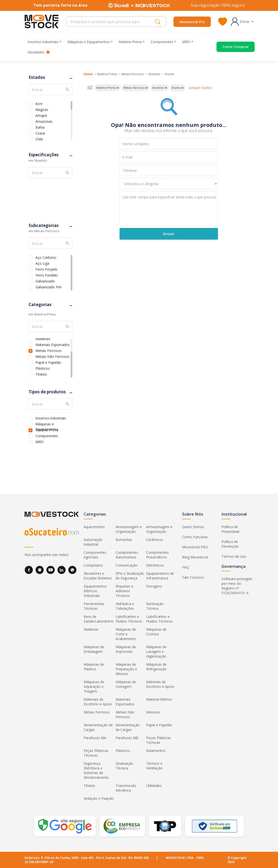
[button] (242, 22)
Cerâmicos (155, 540)
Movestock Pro (192, 22)
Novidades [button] (39, 52)
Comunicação (127, 565)
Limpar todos (200, 88)
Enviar (169, 234)
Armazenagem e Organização (129, 529)
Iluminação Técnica (155, 606)
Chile (39, 139)
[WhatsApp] (72, 570)
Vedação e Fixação (99, 798)
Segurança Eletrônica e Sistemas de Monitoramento (96, 770)
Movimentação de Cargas (98, 727)
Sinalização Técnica (124, 766)
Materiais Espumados (53, 344)
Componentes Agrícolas (95, 555)
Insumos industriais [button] (43, 42)
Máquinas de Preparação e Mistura (126, 669)
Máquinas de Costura (156, 632)
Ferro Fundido (47, 275)
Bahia (40, 127)
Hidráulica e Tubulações (125, 606)
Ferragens (154, 586)
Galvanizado (45, 281)
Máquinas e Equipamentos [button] (89, 42)
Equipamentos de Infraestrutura (160, 576)
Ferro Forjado (46, 269)
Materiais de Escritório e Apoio (160, 684)
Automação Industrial (93, 542)
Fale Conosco (193, 577)
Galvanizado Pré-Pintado (49, 286)
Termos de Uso (234, 556)
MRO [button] (186, 42)
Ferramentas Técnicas (94, 606)
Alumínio (154, 74)
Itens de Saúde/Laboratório (99, 619)
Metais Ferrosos (48, 350)
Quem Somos (193, 527)
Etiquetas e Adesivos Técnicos (124, 591)
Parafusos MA (95, 738)
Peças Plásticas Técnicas (158, 740)
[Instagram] (40, 570)
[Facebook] (29, 570)
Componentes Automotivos (127, 555)
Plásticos (43, 368)
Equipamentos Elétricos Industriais (95, 591)
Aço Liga (42, 263)
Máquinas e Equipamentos (47, 424)
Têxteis (41, 374)
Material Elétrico (159, 699)
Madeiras (43, 338)
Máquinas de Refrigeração (156, 667)
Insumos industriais (51, 418)
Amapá (41, 115)
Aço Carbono (46, 257)
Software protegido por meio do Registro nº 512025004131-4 (237, 586)
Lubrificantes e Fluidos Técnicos (129, 619)
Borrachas (124, 540)
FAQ (185, 567)
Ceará (40, 133)
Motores (153, 712)
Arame (170, 74)
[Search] (112, 22)
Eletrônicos (155, 565)
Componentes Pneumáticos (157, 555)
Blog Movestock (195, 557)
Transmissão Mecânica (126, 788)
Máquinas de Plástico (94, 667)
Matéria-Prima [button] (130, 42)
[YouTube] (51, 570)
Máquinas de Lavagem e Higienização (156, 651)
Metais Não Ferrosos (52, 356)
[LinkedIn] (62, 570)
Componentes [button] (162, 42)
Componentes (47, 435)
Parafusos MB (127, 738)
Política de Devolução (230, 544)
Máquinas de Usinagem (126, 684)
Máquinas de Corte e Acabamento (126, 634)
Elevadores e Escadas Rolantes (98, 576)
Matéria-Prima (47, 429)
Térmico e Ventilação (154, 766)
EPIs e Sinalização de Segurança (130, 576)
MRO (39, 441)
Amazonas (44, 121)
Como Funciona (195, 537)
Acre (39, 103)
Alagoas (42, 109)
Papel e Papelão (48, 362)
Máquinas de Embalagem (94, 649)
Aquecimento (94, 527)
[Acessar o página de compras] (230, 47)
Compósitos (93, 565)
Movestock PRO (195, 547)
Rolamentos (156, 751)
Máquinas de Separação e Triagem (94, 686)
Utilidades (154, 786)
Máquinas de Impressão (126, 649)
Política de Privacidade (231, 529)
